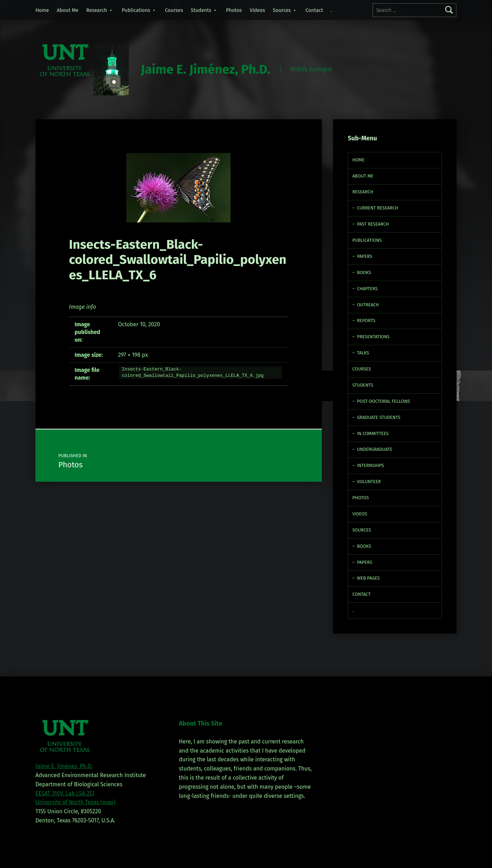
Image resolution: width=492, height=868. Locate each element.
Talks (363, 353)
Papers (364, 256)
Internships (370, 465)
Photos (234, 10)
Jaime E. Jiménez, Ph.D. (205, 69)
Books (364, 272)
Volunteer (369, 482)
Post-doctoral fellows (384, 401)
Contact (314, 10)
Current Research (377, 208)
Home (42, 10)
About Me (68, 10)
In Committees (373, 433)
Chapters (367, 289)
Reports (366, 321)
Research (97, 10)
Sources (282, 10)
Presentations (373, 337)
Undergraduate (375, 449)
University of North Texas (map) (75, 802)
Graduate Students (379, 417)
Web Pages (368, 578)
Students (201, 10)
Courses (174, 10)
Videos (257, 10)
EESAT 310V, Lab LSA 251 (65, 793)
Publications (136, 10)
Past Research (373, 224)
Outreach (368, 305)
